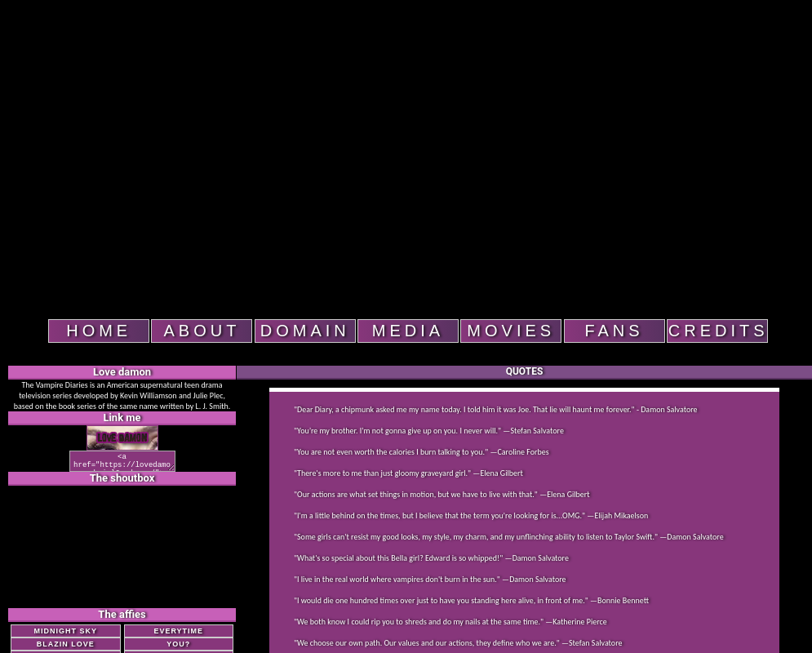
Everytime (178, 636)
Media (408, 331)
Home (99, 331)
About (202, 331)
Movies (511, 331)
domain (305, 331)
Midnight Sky (65, 636)
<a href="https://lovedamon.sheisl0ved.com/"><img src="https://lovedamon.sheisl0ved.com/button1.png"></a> (122, 464)
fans (614, 331)
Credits (718, 331)
